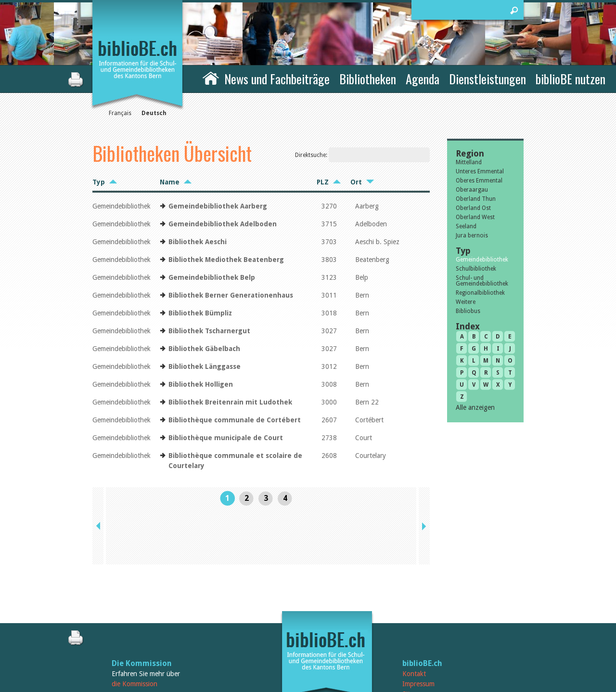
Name (170, 182)
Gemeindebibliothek (482, 260)
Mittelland (469, 162)
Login (411, 650)
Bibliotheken (368, 79)
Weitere (466, 302)
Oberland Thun (476, 199)
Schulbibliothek (476, 269)
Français (120, 113)
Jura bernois (472, 235)
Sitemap (414, 640)
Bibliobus (468, 311)
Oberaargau (472, 190)
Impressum (418, 629)
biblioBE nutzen (571, 79)
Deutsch (154, 113)
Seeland (466, 226)
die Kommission (135, 629)
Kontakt (414, 619)
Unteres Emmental (480, 171)
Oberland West (475, 217)
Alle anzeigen (475, 407)
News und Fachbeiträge (277, 79)
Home (211, 78)
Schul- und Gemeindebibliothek (482, 281)
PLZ (323, 182)
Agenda (423, 79)
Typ (99, 182)
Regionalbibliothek (480, 293)
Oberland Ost (473, 208)
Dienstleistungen (488, 79)
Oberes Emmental (479, 181)
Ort (356, 182)
